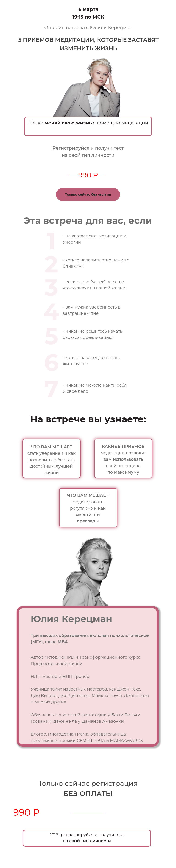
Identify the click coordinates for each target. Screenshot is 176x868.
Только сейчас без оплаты (88, 194)
